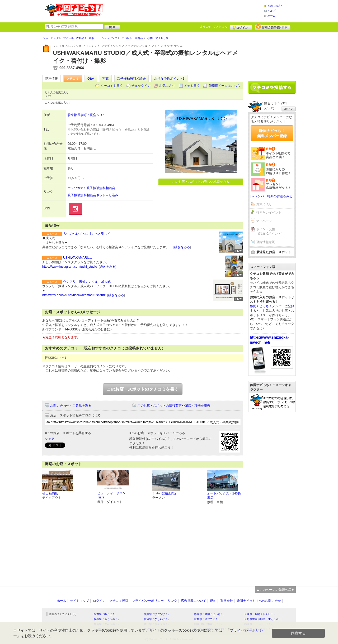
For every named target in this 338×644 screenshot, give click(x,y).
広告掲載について (194, 601)
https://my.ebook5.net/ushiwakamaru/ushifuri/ (74, 295)
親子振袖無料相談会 (132, 79)
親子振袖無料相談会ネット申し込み (93, 195)
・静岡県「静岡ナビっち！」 (209, 614)
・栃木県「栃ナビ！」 (104, 614)
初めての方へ (275, 6)
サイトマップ (79, 601)
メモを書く (192, 86)
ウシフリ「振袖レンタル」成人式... (88, 282)
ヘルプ (271, 11)
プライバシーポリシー (148, 601)
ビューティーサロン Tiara (111, 495)
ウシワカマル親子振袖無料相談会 (91, 188)
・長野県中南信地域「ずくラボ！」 (263, 619)
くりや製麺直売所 (165, 493)
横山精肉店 (50, 493)
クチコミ (73, 79)
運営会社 (227, 601)
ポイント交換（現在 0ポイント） (270, 231)
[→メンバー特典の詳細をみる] (272, 196)
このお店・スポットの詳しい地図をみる (201, 182)
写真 (106, 79)
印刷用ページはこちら (224, 86)
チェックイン (141, 86)
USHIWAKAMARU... (78, 258)
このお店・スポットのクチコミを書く (143, 389)
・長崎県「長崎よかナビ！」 (259, 614)
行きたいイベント (269, 213)
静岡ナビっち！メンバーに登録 (272, 306)
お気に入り (167, 86)
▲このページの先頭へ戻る (275, 590)
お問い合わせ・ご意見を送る (71, 406)
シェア (50, 439)
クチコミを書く (112, 86)
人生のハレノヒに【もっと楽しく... (88, 234)
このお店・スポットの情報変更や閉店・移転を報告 (174, 406)
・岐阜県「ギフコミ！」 (206, 619)
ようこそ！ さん (214, 27)
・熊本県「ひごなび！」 (156, 614)
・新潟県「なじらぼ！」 (156, 619)
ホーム (271, 16)
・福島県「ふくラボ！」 (106, 619)
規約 (213, 601)
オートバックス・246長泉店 (224, 496)
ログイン (241, 27)
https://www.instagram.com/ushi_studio (70, 267)
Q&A (91, 79)
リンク (172, 601)
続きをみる (182, 247)
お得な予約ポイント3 (169, 79)
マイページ (264, 221)
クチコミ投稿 (119, 601)
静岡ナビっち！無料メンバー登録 (272, 133)
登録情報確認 (266, 242)
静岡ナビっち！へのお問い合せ (259, 601)
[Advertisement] (183, 11)
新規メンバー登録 (273, 27)
